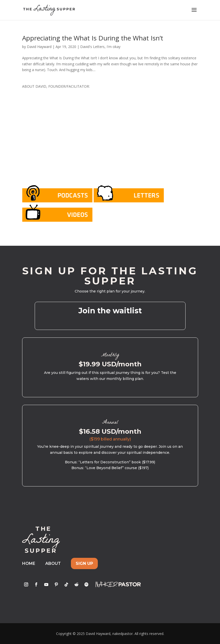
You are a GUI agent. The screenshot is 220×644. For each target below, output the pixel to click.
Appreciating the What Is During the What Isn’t (93, 38)
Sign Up (84, 563)
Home (29, 563)
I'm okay (114, 47)
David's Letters (92, 47)
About (53, 563)
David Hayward (39, 47)
